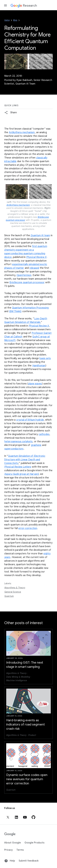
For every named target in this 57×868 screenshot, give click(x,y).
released (34, 268)
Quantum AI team (40, 235)
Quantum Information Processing (30, 308)
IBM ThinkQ (15, 311)
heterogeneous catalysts (18, 442)
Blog (15, 20)
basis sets (45, 358)
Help (10, 861)
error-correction (28, 528)
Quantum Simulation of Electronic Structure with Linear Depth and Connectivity (25, 460)
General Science (13, 592)
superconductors (14, 449)
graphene (36, 445)
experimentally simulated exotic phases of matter (26, 266)
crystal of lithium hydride (30, 420)
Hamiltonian (39, 366)
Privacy (9, 850)
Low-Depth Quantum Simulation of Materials (26, 320)
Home (7, 20)
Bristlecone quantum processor (27, 282)
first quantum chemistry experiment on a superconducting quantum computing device (26, 252)
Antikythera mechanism (22, 132)
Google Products (34, 843)
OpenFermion (24, 275)
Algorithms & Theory (15, 588)
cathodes (44, 434)
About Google (13, 843)
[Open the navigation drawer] (5, 5)
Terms (20, 850)
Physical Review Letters (18, 467)
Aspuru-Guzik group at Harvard (22, 474)
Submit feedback (29, 861)
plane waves (35, 384)
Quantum (9, 596)
